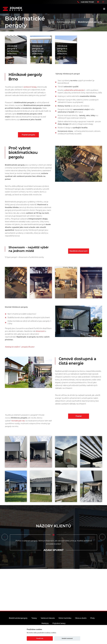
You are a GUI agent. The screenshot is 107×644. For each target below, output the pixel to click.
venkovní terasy (30, 92)
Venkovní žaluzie (51, 623)
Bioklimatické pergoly (18, 623)
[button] (5, 542)
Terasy (36, 623)
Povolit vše (40, 638)
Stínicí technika (70, 623)
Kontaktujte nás (18, 426)
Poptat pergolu (28, 140)
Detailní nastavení (67, 638)
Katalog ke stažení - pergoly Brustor (20, 352)
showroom (40, 336)
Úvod (51, 22)
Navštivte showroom (79, 256)
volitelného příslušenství (74, 95)
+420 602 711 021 (87, 2)
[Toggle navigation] (105, 9)
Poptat (79, 421)
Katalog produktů (66, 22)
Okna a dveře (88, 623)
